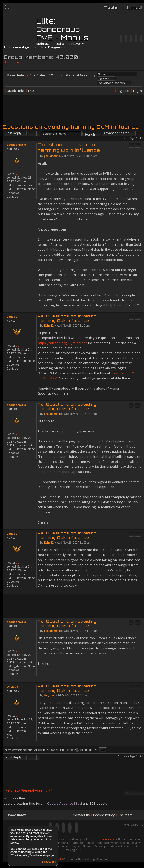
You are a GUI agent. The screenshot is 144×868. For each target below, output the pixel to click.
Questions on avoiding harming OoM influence (71, 127)
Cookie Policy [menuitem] (104, 815)
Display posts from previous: (27, 750)
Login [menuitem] (137, 91)
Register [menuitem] (123, 91)
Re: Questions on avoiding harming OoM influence (67, 318)
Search (104, 79)
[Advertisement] (73, 108)
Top (140, 309)
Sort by (64, 750)
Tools (111, 7)
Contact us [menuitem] (81, 815)
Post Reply (14, 133)
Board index (16, 75)
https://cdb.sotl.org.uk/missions (63, 343)
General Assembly (81, 75)
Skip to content (12, 62)
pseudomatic (16, 145)
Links (134, 8)
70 (17, 346)
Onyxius (12, 687)
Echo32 (12, 317)
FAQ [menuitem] (31, 91)
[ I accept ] (49, 862)
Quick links (16, 91)
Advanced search (112, 83)
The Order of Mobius (46, 75)
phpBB (59, 859)
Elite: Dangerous (103, 839)
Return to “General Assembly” (29, 790)
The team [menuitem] (125, 815)
